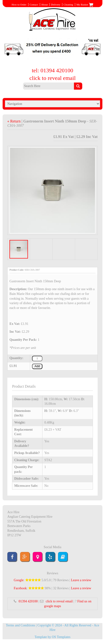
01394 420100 (28, 601)
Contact (34, 5)
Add (37, 366)
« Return (14, 121)
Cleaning (68, 5)
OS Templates (61, 637)
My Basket (85, 5)
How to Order (19, 5)
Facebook (20, 588)
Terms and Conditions (21, 625)
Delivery (56, 5)
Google (19, 580)
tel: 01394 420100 (52, 70)
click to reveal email (52, 78)
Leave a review (81, 580)
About (45, 5)
